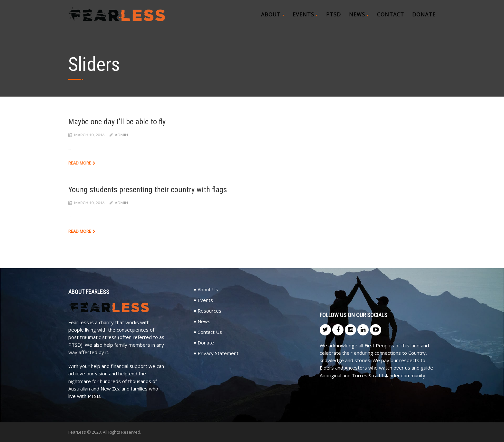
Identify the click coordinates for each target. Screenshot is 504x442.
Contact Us (210, 332)
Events (305, 14)
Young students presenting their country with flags (148, 190)
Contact (391, 14)
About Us (208, 290)
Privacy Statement (218, 353)
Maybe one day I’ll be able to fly (117, 122)
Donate (424, 14)
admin (121, 135)
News (359, 14)
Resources (209, 311)
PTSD (334, 14)
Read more (80, 163)
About (273, 14)
